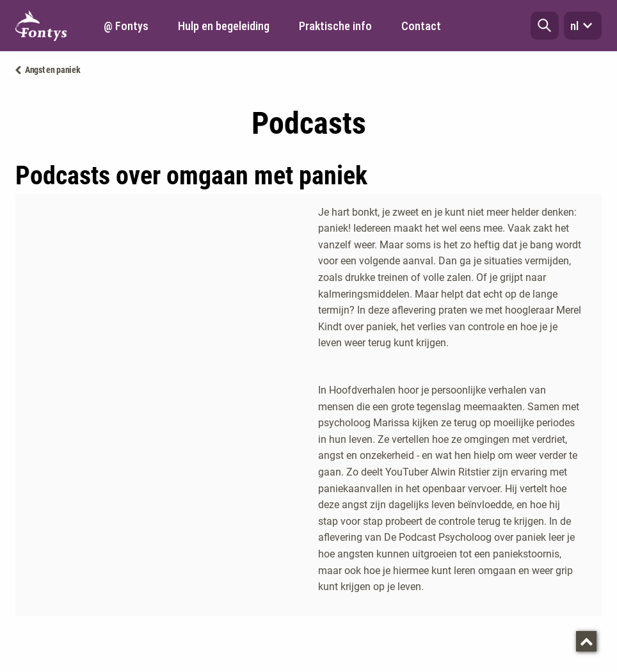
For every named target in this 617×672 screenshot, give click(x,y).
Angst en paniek (53, 70)
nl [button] (583, 26)
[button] (545, 26)
